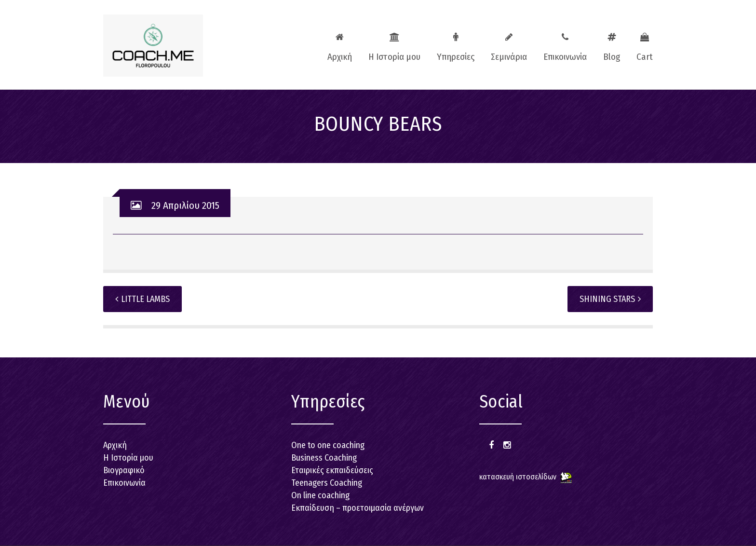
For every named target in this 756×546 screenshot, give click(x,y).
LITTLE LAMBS (142, 299)
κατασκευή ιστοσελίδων (518, 477)
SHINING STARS (610, 299)
